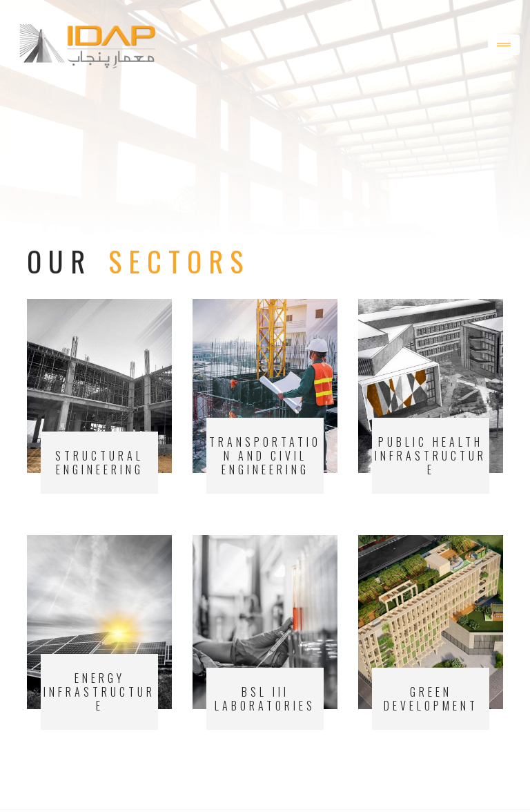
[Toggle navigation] (504, 45)
